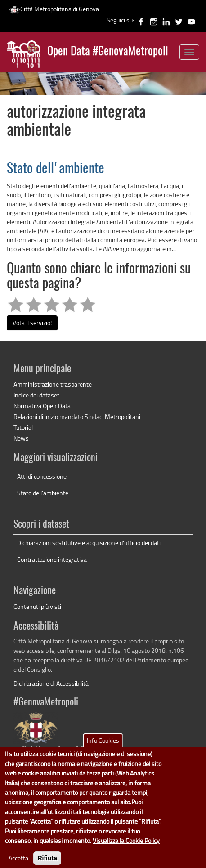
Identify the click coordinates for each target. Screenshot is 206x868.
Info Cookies (103, 751)
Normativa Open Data (42, 406)
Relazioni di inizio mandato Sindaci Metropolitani (77, 416)
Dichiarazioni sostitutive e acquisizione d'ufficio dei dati (89, 543)
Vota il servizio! (32, 323)
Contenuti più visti (37, 606)
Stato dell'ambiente (56, 169)
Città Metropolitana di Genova (54, 9)
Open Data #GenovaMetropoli (108, 52)
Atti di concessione (42, 476)
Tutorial (23, 427)
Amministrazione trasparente (53, 384)
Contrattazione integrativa (52, 559)
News (21, 438)
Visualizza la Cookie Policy (126, 851)
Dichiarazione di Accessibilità (51, 683)
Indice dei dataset (36, 395)
